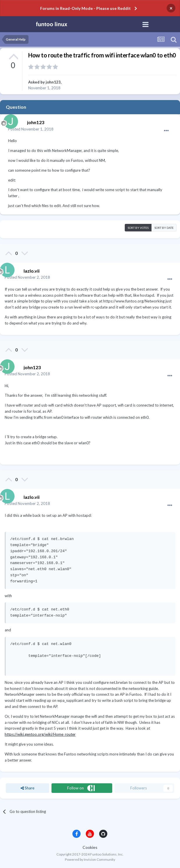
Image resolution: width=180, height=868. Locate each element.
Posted (31, 129)
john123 (53, 82)
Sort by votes (138, 228)
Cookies (90, 847)
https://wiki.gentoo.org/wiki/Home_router (40, 734)
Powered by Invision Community (90, 859)
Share (27, 788)
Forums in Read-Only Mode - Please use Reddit (85, 8)
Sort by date (164, 228)
